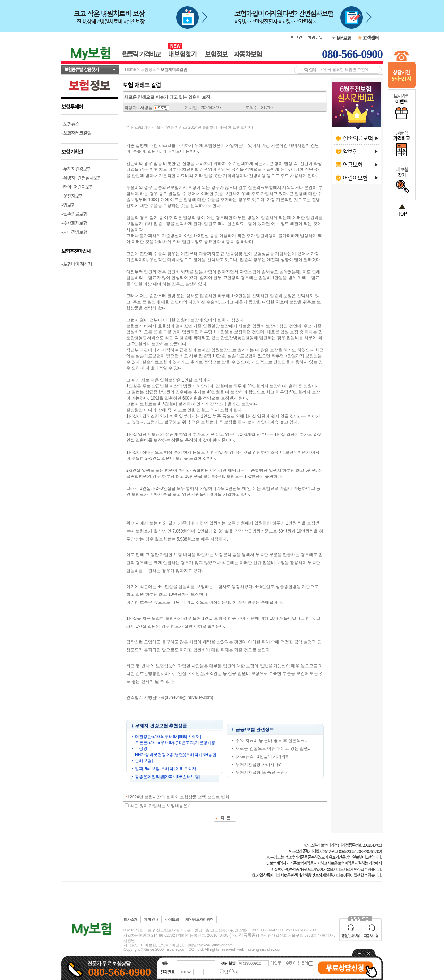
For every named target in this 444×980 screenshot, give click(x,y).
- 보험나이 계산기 (76, 264)
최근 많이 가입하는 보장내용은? (160, 806)
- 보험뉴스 (70, 124)
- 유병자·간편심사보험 (81, 178)
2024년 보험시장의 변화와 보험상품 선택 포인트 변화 (180, 797)
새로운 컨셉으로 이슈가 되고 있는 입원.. (273, 748)
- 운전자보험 (72, 196)
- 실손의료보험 (74, 214)
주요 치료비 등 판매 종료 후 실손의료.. (271, 740)
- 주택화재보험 (74, 223)
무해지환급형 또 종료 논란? (261, 772)
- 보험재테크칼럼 (76, 133)
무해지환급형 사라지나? (258, 764)
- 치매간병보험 (74, 232)
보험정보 (148, 69)
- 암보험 (68, 205)
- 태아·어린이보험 (77, 187)
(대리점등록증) (243, 935)
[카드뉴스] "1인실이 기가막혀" (263, 756)
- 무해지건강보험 (76, 169)
